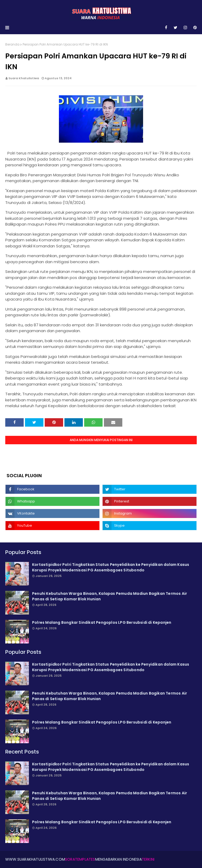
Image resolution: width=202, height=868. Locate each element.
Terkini (148, 859)
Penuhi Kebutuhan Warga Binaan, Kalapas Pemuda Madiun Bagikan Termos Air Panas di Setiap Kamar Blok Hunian (110, 596)
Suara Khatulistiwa (24, 78)
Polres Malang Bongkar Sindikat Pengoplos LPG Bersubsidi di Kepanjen (102, 622)
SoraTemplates (80, 859)
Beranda (12, 44)
